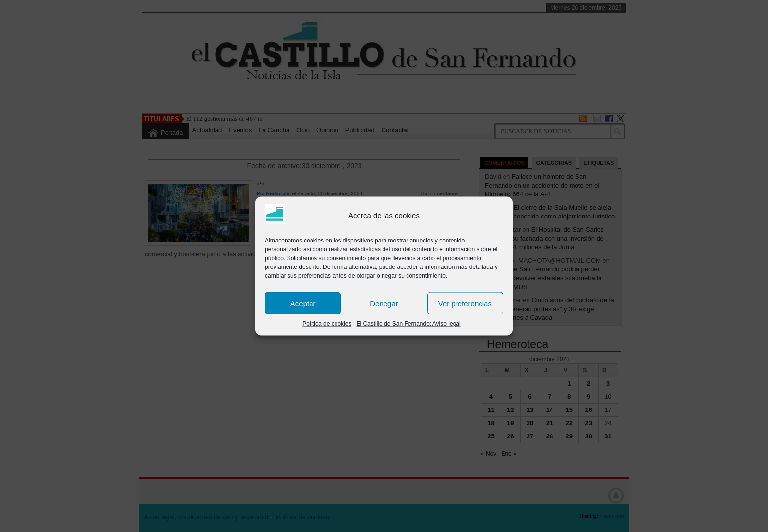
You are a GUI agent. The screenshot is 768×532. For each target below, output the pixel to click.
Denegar (384, 303)
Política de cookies (327, 324)
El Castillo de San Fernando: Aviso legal (408, 324)
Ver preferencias (465, 303)
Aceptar (303, 303)
